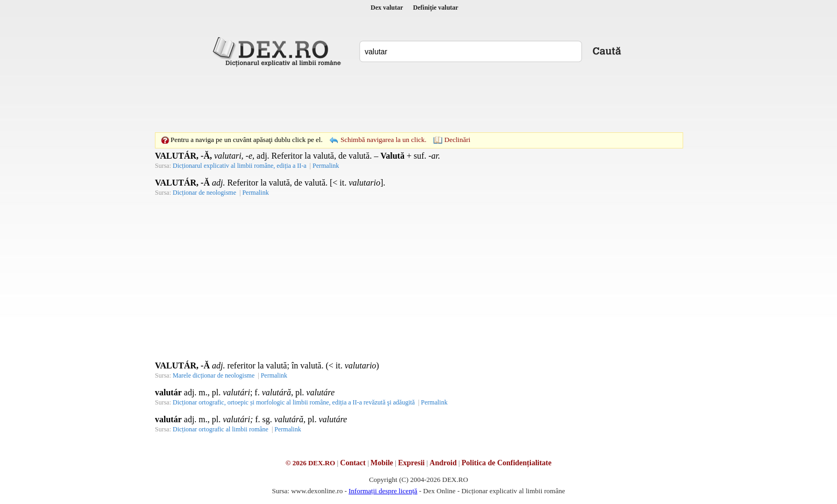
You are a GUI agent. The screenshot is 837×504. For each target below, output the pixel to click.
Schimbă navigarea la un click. (384, 140)
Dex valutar (387, 8)
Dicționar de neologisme (204, 193)
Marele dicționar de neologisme (214, 375)
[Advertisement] (418, 100)
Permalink (326, 166)
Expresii (412, 463)
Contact (353, 463)
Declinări (457, 140)
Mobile (382, 463)
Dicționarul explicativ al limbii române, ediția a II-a (240, 166)
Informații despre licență (383, 491)
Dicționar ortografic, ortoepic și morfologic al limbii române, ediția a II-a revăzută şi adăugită (294, 402)
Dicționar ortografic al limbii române (221, 429)
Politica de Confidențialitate (506, 463)
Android (443, 463)
